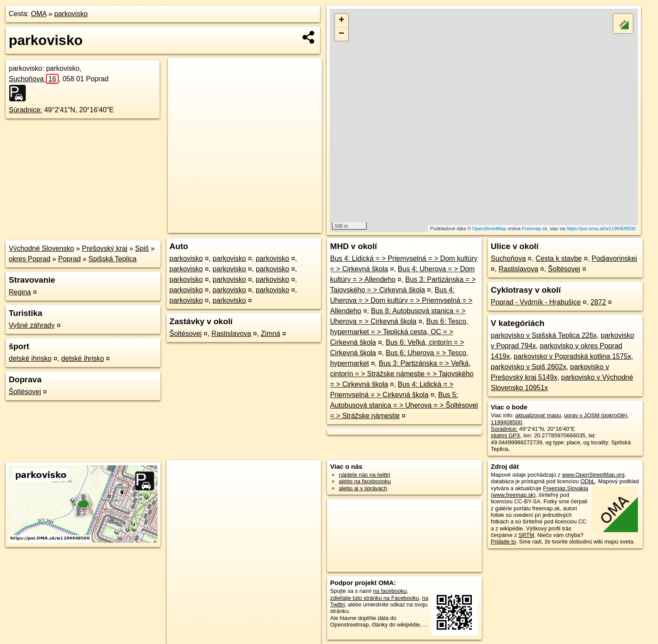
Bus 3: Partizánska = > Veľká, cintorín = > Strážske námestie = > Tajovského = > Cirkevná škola (402, 374)
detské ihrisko (30, 358)
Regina (20, 292)
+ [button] (341, 21)
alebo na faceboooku (365, 481)
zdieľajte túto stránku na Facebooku (374, 598)
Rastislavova (232, 334)
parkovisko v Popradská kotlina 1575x (573, 356)
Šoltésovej (25, 392)
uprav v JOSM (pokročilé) (595, 415)
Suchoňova (34, 79)
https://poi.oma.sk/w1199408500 (601, 229)
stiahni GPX (506, 435)
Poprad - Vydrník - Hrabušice (536, 302)
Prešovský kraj (104, 248)
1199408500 (507, 422)
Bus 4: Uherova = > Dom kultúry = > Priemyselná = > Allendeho (401, 300)
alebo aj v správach (363, 488)
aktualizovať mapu (538, 415)
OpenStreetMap (489, 229)
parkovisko (71, 14)
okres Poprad (30, 259)
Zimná (271, 334)
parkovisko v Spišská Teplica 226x (544, 335)
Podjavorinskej (614, 258)
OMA (39, 14)
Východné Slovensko (41, 248)
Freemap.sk (534, 229)
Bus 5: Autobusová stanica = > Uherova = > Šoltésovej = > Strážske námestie (404, 405)
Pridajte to (504, 542)
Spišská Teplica (112, 259)
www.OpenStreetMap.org (594, 475)
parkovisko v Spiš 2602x (529, 367)
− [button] (341, 34)
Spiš (142, 248)
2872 (599, 302)
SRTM (526, 535)
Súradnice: (26, 110)
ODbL (588, 481)
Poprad (70, 259)
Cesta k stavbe (559, 258)
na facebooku (390, 591)
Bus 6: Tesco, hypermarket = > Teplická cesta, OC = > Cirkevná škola (399, 332)
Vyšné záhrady (32, 325)
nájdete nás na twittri (364, 475)
